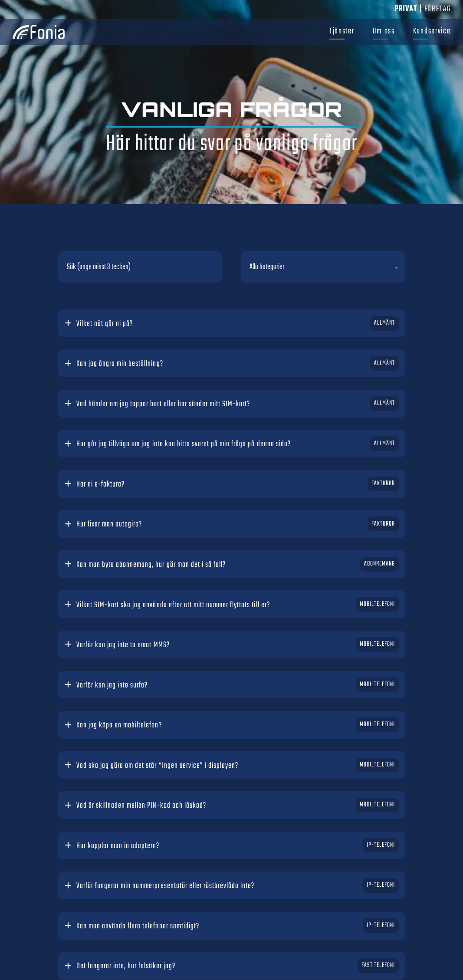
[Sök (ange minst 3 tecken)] (140, 267)
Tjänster (342, 31)
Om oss (384, 31)
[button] (232, 324)
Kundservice (432, 31)
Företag (438, 9)
